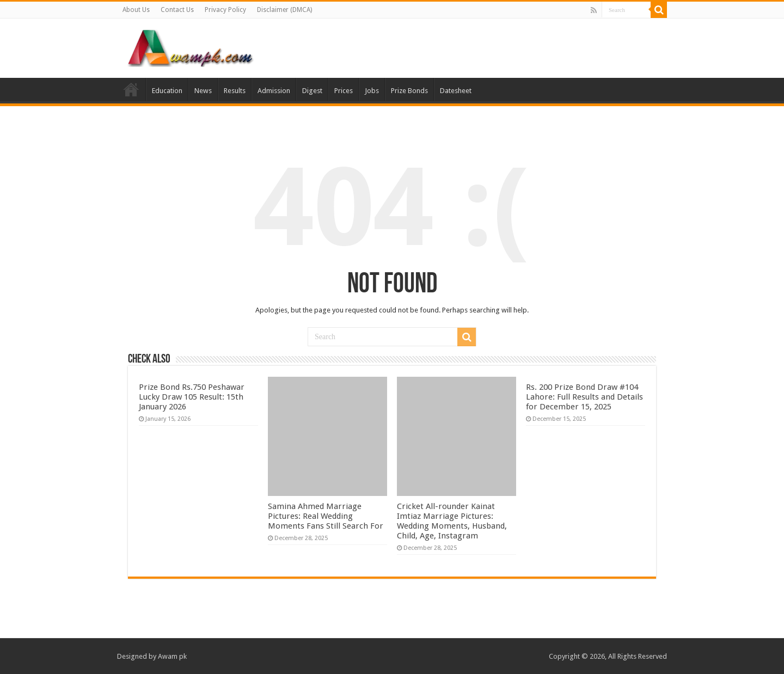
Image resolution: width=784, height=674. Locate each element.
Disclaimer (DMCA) (284, 10)
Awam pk (172, 656)
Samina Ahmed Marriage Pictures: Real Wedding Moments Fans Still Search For (326, 516)
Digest (312, 91)
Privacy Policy (225, 10)
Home (131, 89)
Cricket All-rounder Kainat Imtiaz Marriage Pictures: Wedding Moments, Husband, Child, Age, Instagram (452, 521)
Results (235, 91)
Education (167, 91)
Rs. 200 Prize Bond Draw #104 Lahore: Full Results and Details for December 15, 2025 (584, 397)
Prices (344, 91)
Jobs (372, 91)
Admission (274, 91)
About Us (136, 10)
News (203, 91)
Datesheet (456, 91)
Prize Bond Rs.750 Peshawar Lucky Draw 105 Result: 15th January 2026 (192, 397)
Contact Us (177, 10)
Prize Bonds (409, 91)
